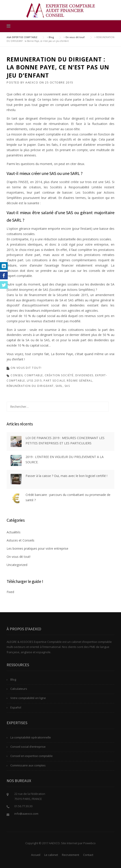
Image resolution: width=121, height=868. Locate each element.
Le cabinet (51, 855)
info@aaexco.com (26, 814)
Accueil (36, 855)
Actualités (14, 532)
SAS (67, 386)
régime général (80, 381)
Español (16, 707)
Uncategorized (17, 565)
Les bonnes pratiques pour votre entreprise (37, 548)
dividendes (84, 375)
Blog (13, 679)
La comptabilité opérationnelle (31, 737)
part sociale (54, 381)
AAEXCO (32, 82)
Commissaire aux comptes (28, 765)
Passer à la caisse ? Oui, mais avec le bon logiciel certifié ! (66, 476)
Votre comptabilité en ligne (28, 698)
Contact (88, 855)
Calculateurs (19, 689)
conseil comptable (27, 375)
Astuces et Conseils (20, 540)
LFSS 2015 (34, 381)
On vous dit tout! (26, 368)
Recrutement (71, 855)
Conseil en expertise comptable (32, 756)
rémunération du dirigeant (30, 386)
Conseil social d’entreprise (28, 747)
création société (59, 375)
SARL (59, 386)
